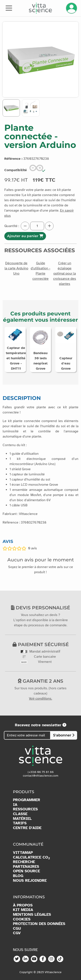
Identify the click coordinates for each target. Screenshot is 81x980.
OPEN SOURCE (26, 871)
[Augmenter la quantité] (49, 226)
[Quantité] (37, 226)
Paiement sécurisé (41, 644)
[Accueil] (40, 8)
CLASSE (20, 814)
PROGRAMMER (27, 800)
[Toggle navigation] (9, 8)
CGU (17, 929)
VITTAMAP (23, 853)
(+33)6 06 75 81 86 (41, 772)
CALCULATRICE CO (31, 857)
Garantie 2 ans (41, 681)
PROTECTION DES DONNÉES (39, 924)
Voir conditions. (40, 699)
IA (15, 805)
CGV (17, 933)
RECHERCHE (24, 862)
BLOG (18, 876)
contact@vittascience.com (41, 776)
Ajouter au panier (25, 236)
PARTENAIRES (26, 867)
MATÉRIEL (22, 819)
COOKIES (22, 919)
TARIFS (20, 823)
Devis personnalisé (40, 608)
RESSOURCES (25, 809)
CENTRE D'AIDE (27, 828)
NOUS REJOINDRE (30, 881)
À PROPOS (23, 905)
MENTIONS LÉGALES (32, 915)
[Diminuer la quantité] (25, 226)
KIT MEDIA (23, 910)
